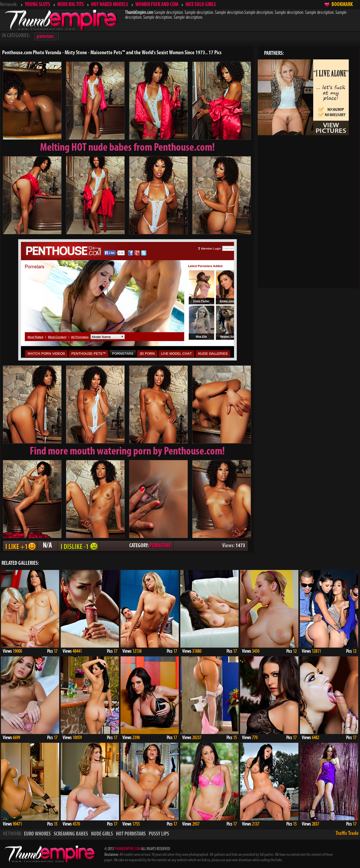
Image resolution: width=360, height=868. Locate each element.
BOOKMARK (342, 5)
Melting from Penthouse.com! (127, 148)
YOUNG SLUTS (37, 5)
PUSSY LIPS (159, 834)
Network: (9, 5)
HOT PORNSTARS (131, 834)
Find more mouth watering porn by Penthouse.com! (127, 452)
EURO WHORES (37, 834)
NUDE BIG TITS (71, 5)
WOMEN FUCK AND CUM (157, 5)
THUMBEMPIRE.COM (127, 849)
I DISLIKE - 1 (78, 546)
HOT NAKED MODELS (110, 5)
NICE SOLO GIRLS (201, 5)
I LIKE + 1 (20, 546)
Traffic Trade (347, 834)
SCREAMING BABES (71, 834)
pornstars (45, 37)
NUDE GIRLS (102, 834)
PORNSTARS (160, 546)
